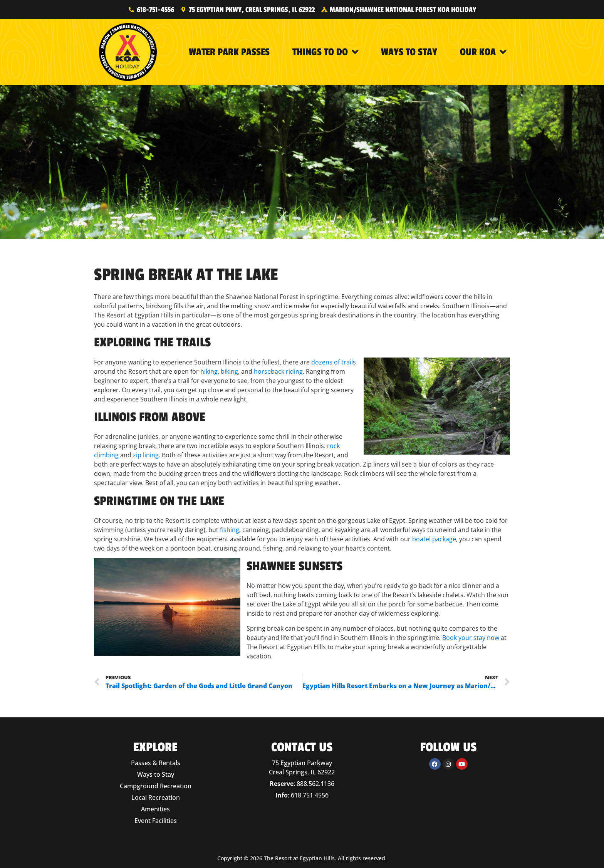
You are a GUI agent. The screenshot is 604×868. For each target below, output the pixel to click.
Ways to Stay (409, 52)
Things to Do (325, 52)
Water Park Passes (229, 52)
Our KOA (483, 52)
